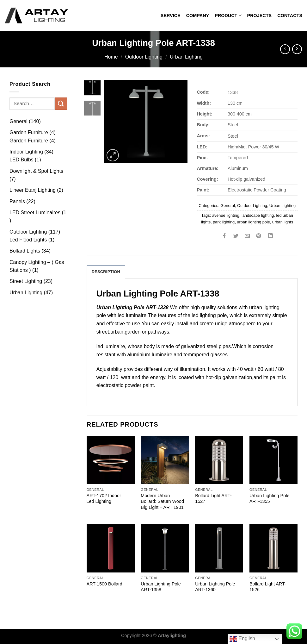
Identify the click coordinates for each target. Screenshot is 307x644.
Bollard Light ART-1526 (268, 587)
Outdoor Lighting (144, 57)
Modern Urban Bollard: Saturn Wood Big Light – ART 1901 (162, 501)
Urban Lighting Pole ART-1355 (269, 499)
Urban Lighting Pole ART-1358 (161, 587)
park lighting (224, 222)
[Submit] (61, 104)
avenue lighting (226, 215)
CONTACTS (290, 16)
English (242, 639)
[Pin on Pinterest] (259, 236)
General (228, 206)
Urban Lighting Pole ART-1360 (215, 587)
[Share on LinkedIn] (270, 236)
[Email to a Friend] (247, 236)
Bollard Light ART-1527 (213, 499)
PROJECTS (260, 16)
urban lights (283, 222)
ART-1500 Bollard (104, 584)
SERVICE (171, 16)
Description (106, 272)
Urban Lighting (186, 57)
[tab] (106, 272)
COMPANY (198, 16)
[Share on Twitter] (236, 236)
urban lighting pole (253, 222)
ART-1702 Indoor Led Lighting (104, 499)
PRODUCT (228, 15)
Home (111, 57)
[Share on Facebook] (225, 236)
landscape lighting (258, 215)
